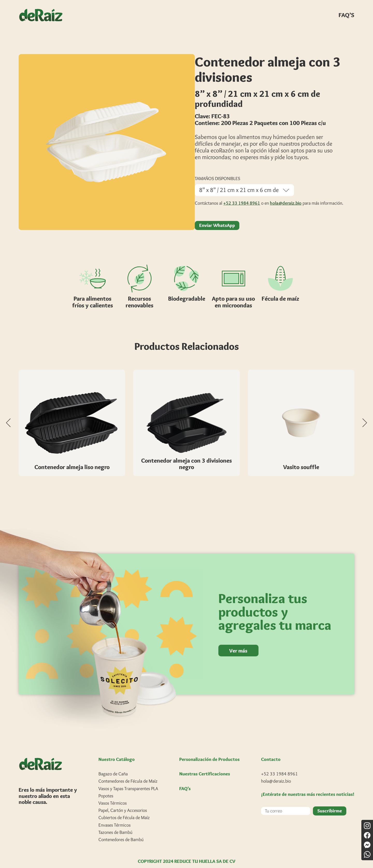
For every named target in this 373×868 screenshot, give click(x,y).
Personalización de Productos (209, 752)
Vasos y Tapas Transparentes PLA (128, 781)
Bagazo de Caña (113, 766)
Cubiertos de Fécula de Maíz (124, 810)
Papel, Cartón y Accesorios (123, 803)
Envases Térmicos (114, 817)
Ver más (239, 643)
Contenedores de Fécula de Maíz (128, 774)
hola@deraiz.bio (286, 195)
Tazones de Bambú (115, 825)
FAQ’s (185, 781)
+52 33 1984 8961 (242, 195)
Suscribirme (330, 803)
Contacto (271, 752)
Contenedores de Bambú (121, 832)
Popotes (106, 788)
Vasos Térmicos (113, 795)
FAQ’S (346, 15)
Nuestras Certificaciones (205, 766)
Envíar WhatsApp (217, 218)
